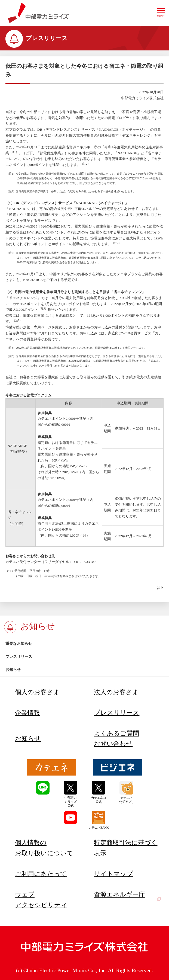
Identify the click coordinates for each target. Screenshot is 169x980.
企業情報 (27, 713)
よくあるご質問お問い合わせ (116, 739)
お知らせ (28, 738)
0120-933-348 (86, 562)
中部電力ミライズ (38, 13)
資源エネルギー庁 (127, 896)
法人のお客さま (116, 692)
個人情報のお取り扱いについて (44, 848)
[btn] (84, 644)
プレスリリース (117, 713)
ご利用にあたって (41, 874)
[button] (161, 13)
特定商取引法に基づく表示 (126, 848)
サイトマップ (113, 874)
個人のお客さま (37, 692)
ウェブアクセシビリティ (41, 900)
